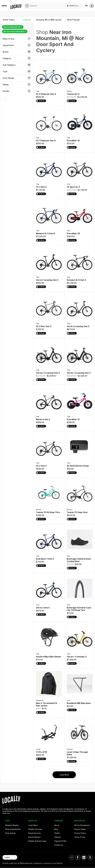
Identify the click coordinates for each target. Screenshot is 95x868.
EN (86, 6)
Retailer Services (35, 829)
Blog (56, 829)
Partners (58, 837)
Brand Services (35, 833)
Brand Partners (34, 837)
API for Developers (82, 825)
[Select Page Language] (10, 857)
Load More (64, 775)
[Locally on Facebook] (78, 857)
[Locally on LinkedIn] (84, 857)
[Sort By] (80, 20)
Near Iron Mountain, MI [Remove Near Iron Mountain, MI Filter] (13, 27)
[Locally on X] (90, 857)
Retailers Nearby (12, 825)
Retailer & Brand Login (37, 841)
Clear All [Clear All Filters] (27, 20)
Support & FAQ (60, 841)
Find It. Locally (74, 6)
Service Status (80, 829)
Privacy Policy (80, 833)
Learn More (33, 825)
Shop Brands (10, 833)
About (57, 825)
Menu (4, 6)
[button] (17, 39)
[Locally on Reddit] (71, 857)
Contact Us (59, 845)
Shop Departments (13, 829)
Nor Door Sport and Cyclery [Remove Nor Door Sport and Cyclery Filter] (15, 31)
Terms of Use (80, 837)
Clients (57, 833)
